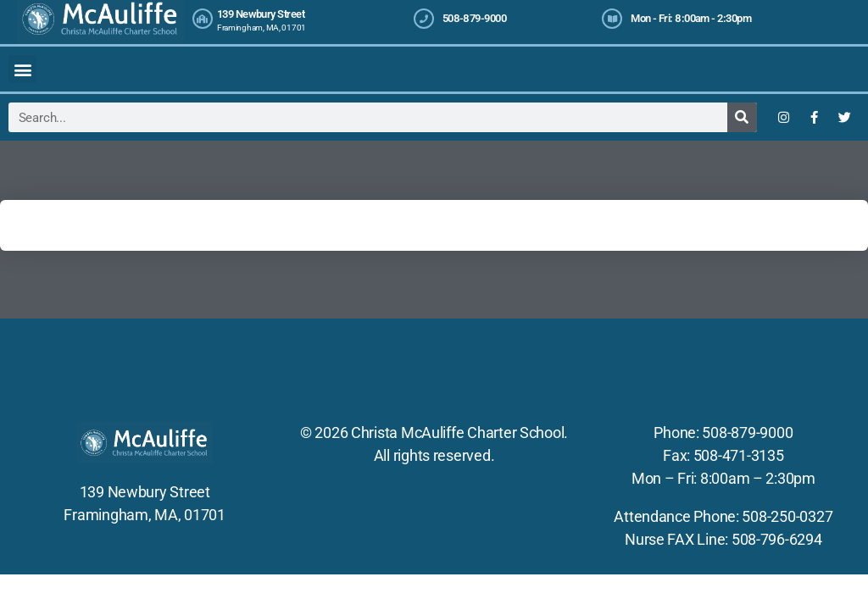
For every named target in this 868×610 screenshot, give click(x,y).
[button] (22, 69)
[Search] (742, 117)
